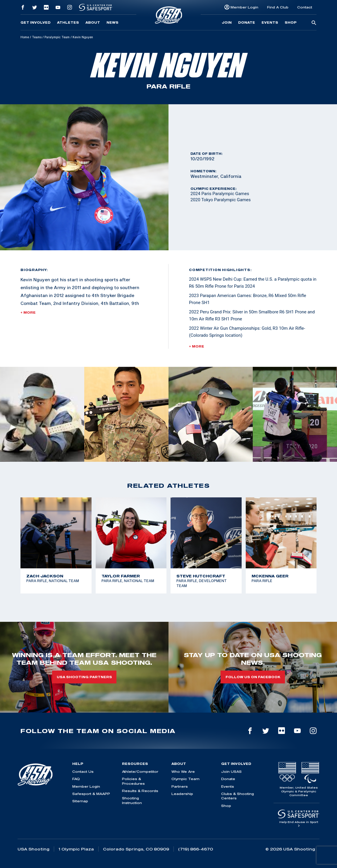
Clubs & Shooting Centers (238, 796)
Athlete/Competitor (140, 771)
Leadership (182, 794)
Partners (180, 786)
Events (270, 22)
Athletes (68, 22)
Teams (37, 37)
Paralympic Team (57, 37)
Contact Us (83, 771)
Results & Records (140, 791)
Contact (305, 7)
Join (227, 22)
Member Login (244, 7)
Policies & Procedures (133, 781)
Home (25, 37)
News (112, 22)
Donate (247, 22)
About (93, 22)
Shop (291, 22)
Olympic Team (185, 779)
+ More (28, 313)
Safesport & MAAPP (91, 794)
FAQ (76, 779)
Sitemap (80, 801)
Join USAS (231, 771)
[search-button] (314, 23)
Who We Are (183, 771)
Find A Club (278, 7)
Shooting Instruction (132, 800)
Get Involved (36, 22)
